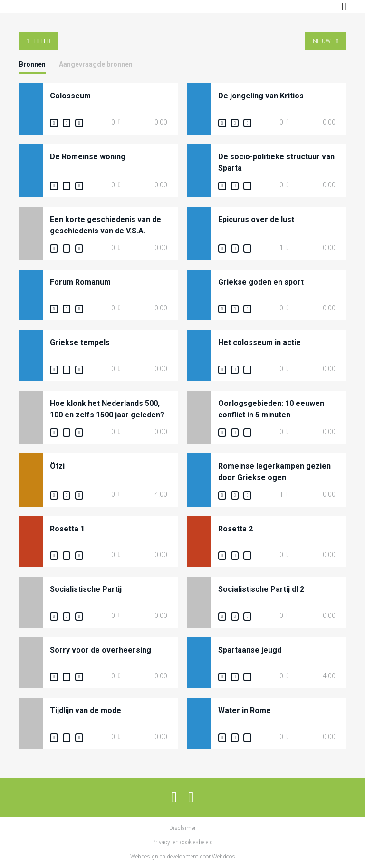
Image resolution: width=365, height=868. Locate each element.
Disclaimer (182, 828)
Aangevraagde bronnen (96, 64)
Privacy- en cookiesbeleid (182, 842)
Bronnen (32, 64)
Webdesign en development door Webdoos (183, 857)
